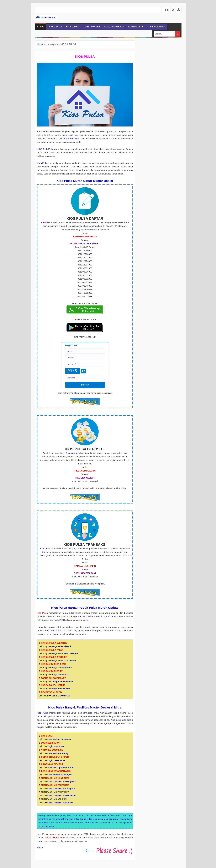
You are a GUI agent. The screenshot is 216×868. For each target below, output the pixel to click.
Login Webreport (56, 746)
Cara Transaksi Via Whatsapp (62, 796)
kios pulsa (73, 453)
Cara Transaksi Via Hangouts (62, 782)
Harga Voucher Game (62, 668)
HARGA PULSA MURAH (114, 27)
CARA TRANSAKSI (92, 27)
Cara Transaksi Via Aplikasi (61, 803)
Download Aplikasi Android (61, 767)
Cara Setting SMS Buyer (59, 739)
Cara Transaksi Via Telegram (61, 789)
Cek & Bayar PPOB (61, 696)
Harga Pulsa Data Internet (64, 661)
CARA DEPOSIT (73, 27)
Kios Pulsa (43, 713)
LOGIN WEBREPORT (156, 27)
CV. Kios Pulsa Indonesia (67, 138)
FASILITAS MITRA (136, 27)
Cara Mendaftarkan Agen (59, 775)
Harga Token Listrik (61, 689)
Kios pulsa (45, 548)
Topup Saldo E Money (62, 682)
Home (41, 27)
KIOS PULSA (44, 149)
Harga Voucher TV (60, 675)
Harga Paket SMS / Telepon (65, 653)
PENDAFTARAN (55, 27)
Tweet (40, 848)
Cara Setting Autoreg (58, 753)
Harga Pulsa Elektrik (61, 646)
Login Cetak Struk (56, 760)
